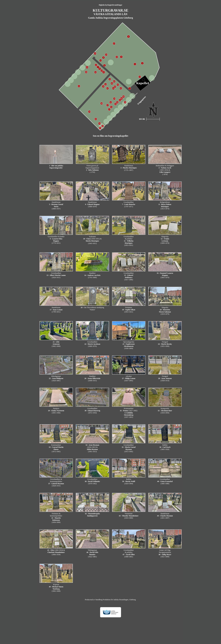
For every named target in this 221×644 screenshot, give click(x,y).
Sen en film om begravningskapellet (111, 136)
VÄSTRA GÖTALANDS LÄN (111, 14)
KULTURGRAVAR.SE (111, 10)
